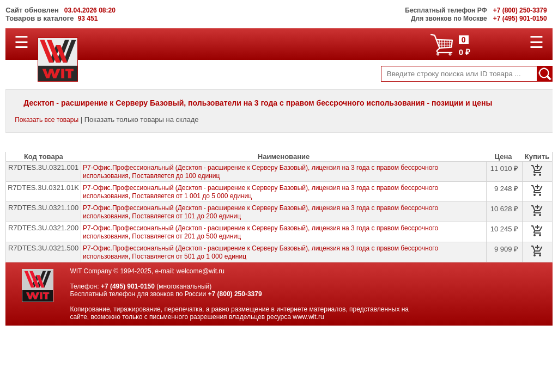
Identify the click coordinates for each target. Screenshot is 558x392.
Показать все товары (47, 120)
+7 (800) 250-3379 (235, 294)
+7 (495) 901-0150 (128, 286)
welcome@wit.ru (201, 271)
